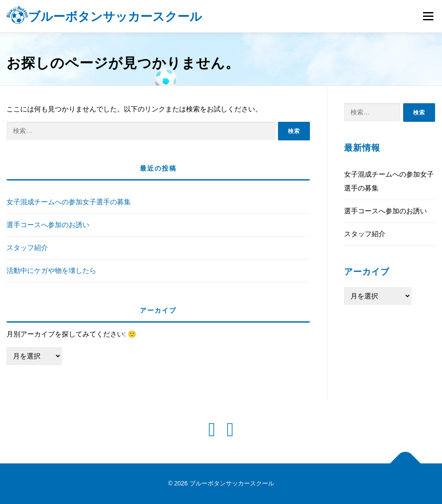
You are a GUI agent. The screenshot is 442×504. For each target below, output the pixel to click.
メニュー (428, 16)
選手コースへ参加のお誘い (48, 225)
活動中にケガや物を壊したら (51, 271)
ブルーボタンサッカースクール (115, 17)
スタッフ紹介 (27, 248)
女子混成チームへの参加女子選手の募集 (69, 202)
